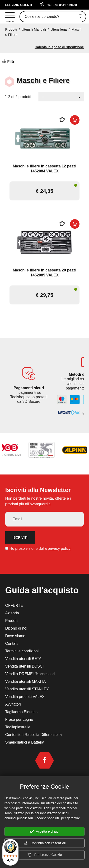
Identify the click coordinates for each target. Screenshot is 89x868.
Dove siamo (15, 636)
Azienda (12, 613)
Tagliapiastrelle (18, 727)
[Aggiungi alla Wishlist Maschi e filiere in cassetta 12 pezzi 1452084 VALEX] (63, 120)
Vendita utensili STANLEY (27, 689)
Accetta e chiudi (44, 832)
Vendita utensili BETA (23, 659)
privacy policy (59, 548)
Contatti (12, 643)
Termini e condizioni (22, 651)
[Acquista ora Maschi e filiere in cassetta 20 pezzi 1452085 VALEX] (75, 224)
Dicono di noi (16, 628)
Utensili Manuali (34, 29)
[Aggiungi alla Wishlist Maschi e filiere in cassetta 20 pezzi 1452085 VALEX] (63, 224)
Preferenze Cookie (45, 855)
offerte (60, 498)
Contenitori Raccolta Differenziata (33, 735)
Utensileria (59, 29)
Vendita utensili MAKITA (25, 681)
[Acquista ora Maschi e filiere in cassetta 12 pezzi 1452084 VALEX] (75, 120)
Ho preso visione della (40, 548)
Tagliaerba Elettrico (21, 712)
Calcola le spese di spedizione (59, 47)
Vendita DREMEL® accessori (30, 674)
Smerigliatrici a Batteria (25, 742)
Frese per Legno (19, 719)
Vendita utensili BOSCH (25, 666)
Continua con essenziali (45, 843)
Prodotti (11, 29)
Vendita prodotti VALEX (25, 697)
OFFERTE (14, 605)
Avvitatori (13, 704)
